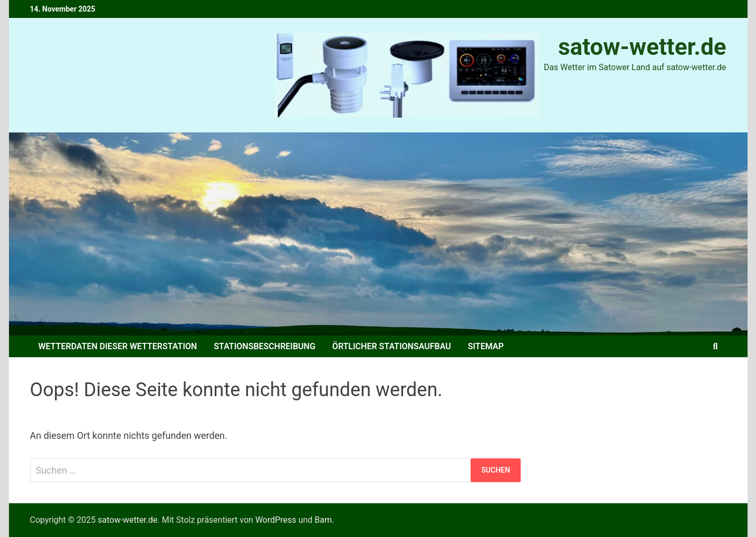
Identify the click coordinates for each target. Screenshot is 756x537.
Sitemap (486, 346)
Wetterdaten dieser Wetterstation (118, 346)
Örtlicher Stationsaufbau (392, 346)
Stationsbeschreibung (265, 346)
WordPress (276, 520)
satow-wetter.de (642, 47)
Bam (323, 520)
